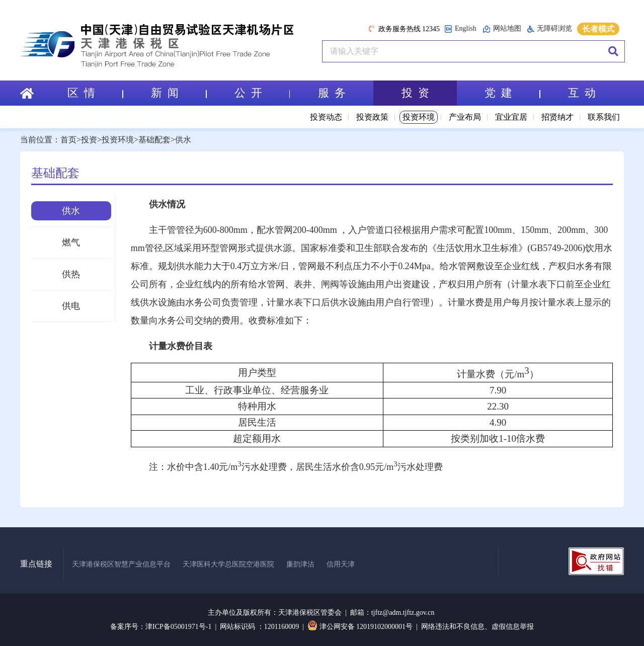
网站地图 (502, 29)
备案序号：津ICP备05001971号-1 (161, 627)
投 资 (415, 93)
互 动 (582, 93)
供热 (71, 274)
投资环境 (419, 117)
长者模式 (598, 29)
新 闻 (179, 93)
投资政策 (372, 117)
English (460, 29)
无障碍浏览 (550, 29)
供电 (71, 306)
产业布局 (465, 117)
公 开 (262, 93)
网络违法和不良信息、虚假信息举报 (477, 627)
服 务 (332, 93)
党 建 (512, 93)
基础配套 (154, 140)
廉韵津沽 (300, 564)
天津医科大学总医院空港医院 (228, 564)
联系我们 (604, 117)
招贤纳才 (557, 117)
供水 (183, 140)
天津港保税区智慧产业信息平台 (121, 564)
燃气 (71, 243)
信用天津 (341, 564)
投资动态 (326, 117)
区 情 (95, 93)
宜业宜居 (511, 117)
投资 (89, 140)
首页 (68, 140)
